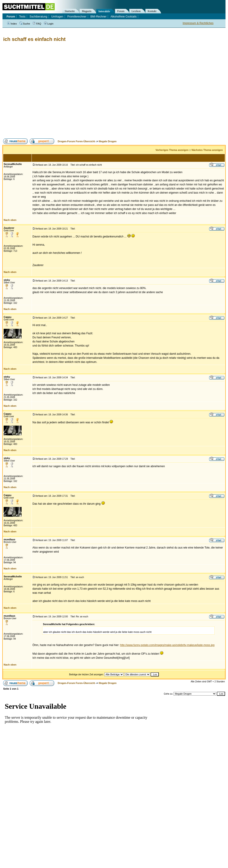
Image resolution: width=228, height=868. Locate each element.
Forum (121, 11)
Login (49, 24)
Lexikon (136, 11)
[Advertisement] (43, 90)
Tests (22, 17)
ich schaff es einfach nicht (34, 39)
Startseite (70, 11)
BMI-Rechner (99, 17)
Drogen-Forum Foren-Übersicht (76, 141)
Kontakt (152, 11)
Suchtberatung (38, 17)
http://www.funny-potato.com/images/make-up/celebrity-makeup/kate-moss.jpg (167, 645)
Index (12, 24)
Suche (25, 24)
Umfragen (57, 17)
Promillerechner (77, 17)
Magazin (87, 11)
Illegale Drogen (108, 141)
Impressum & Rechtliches (198, 23)
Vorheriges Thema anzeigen (172, 150)
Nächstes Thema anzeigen (207, 150)
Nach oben (10, 220)
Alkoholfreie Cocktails (124, 17)
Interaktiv (104, 11)
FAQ (37, 24)
